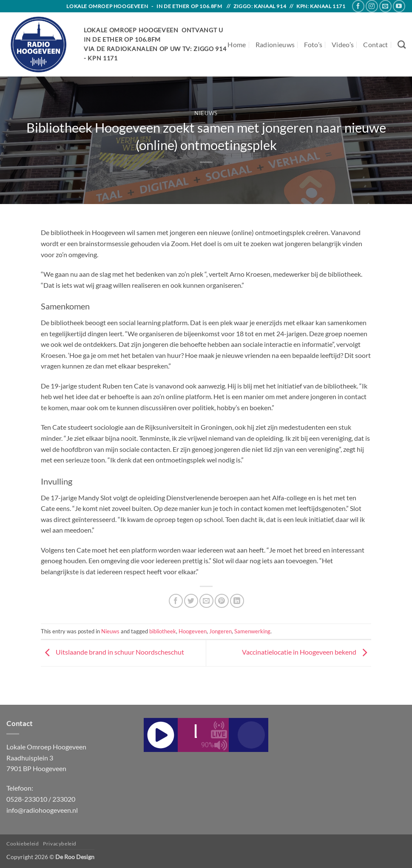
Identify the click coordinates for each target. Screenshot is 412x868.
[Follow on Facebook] (358, 6)
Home (237, 44)
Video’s (343, 44)
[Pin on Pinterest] (222, 601)
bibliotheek (163, 631)
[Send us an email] (385, 6)
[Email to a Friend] (206, 601)
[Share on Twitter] (191, 601)
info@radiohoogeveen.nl (42, 810)
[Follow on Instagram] (372, 6)
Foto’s (313, 44)
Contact (375, 44)
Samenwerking (252, 631)
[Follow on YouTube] (399, 6)
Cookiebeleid (23, 844)
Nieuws (206, 113)
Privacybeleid (60, 844)
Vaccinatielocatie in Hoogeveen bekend (307, 652)
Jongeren (220, 631)
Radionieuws (275, 44)
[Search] (402, 44)
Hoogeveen (193, 631)
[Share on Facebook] (176, 601)
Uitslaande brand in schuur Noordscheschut (112, 652)
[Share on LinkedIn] (237, 601)
